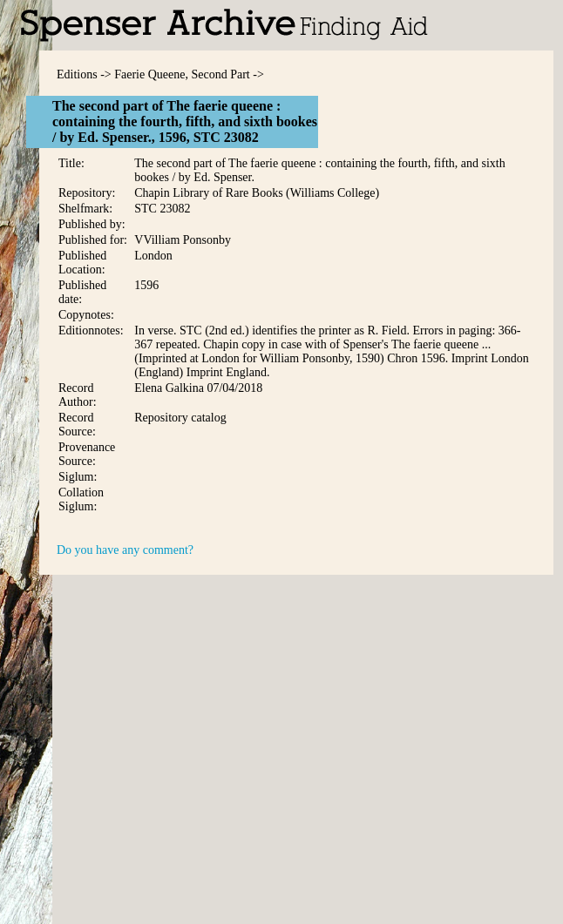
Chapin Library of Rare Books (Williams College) (257, 193)
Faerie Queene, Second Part (182, 74)
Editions (77, 74)
